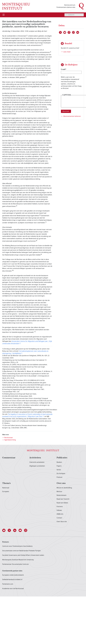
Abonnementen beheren (72, 116)
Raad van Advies (62, 503)
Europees (6, 492)
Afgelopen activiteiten (37, 466)
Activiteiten (35, 458)
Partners (60, 507)
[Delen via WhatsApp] (74, 32)
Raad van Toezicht (63, 499)
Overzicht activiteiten (37, 462)
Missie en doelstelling (64, 488)
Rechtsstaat (8, 438)
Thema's (6, 483)
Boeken (59, 462)
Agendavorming (10, 440)
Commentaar (9, 458)
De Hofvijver (61, 474)
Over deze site (62, 522)
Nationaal (6, 488)
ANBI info (60, 514)
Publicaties (62, 458)
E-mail (63, 69)
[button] (5, 530)
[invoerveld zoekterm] (74, 15)
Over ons (61, 483)
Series (59, 470)
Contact (59, 518)
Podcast (59, 477)
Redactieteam (61, 495)
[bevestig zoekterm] (66, 15)
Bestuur (59, 492)
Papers (59, 466)
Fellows (59, 510)
